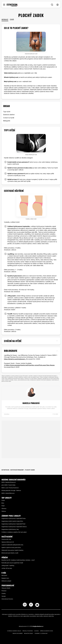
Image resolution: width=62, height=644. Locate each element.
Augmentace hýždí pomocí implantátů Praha (14, 518)
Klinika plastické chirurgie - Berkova (11, 490)
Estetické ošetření (9, 115)
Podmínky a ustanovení (41, 633)
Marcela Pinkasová (31, 403)
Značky (4, 593)
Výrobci (4, 596)
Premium (4, 591)
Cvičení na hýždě (9, 118)
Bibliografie (7, 121)
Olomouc (4, 508)
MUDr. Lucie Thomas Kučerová (10, 488)
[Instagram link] (25, 605)
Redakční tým (5, 578)
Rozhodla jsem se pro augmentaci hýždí (12, 563)
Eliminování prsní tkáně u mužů (10, 553)
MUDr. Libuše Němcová (8, 493)
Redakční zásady (29, 633)
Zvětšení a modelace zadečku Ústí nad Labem (14, 532)
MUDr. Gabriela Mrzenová (9, 482)
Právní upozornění (18, 633)
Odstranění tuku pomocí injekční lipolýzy (12, 550)
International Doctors (7, 599)
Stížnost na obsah (6, 581)
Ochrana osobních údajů (14, 631)
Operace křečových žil (8, 542)
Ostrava (4, 511)
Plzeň (3, 506)
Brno (3, 503)
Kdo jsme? (4, 575)
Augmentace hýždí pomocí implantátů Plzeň (13, 524)
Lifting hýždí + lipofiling (8, 565)
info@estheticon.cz (38, 626)
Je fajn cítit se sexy (7, 568)
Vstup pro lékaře (6, 588)
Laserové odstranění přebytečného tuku (12, 545)
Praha (3, 500)
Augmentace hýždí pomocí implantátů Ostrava (14, 527)
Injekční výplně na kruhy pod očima (11, 547)
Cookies (36, 631)
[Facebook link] (31, 605)
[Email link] (37, 605)
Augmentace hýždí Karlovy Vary (10, 529)
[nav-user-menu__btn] (58, 5)
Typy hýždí (7, 112)
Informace (5, 19)
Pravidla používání (28, 631)
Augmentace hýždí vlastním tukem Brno (12, 521)
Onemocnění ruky (6, 539)
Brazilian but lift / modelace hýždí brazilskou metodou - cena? (18, 560)
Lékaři (12, 19)
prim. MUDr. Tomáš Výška (8, 485)
